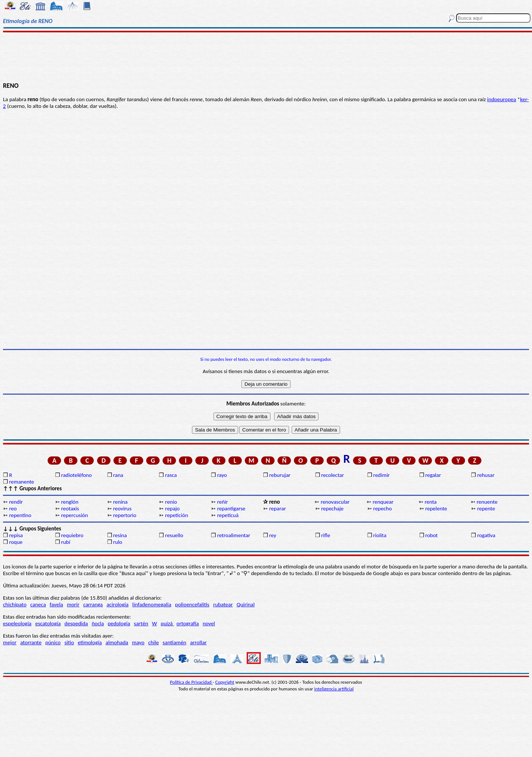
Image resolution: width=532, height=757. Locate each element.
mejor (10, 642)
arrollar (198, 642)
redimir (381, 475)
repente (486, 509)
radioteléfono (76, 475)
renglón (70, 502)
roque (16, 542)
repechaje (332, 509)
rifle (326, 535)
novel (209, 623)
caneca (38, 604)
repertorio (125, 515)
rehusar (486, 475)
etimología (90, 642)
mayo (138, 642)
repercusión (74, 515)
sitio (69, 642)
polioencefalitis (192, 604)
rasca (171, 475)
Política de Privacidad (191, 682)
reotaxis (70, 509)
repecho (382, 509)
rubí (65, 542)
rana (118, 475)
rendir (16, 502)
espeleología (17, 623)
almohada (117, 642)
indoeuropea (501, 99)
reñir (223, 502)
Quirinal (246, 604)
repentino (20, 515)
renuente (487, 502)
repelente (436, 509)
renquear (383, 502)
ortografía (188, 623)
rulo (118, 542)
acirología (117, 604)
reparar (277, 509)
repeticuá (228, 515)
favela (57, 604)
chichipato (15, 604)
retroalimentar (234, 535)
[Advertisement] (266, 57)
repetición (177, 515)
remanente (21, 482)
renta (431, 502)
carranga (93, 604)
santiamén (174, 642)
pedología (119, 623)
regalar (433, 475)
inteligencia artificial (334, 689)
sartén (141, 623)
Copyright (225, 682)
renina (120, 502)
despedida (76, 623)
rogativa (486, 535)
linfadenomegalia (152, 604)
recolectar (332, 475)
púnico (53, 642)
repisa (16, 535)
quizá (167, 623)
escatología (48, 623)
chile (153, 642)
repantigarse (231, 509)
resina (120, 535)
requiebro (72, 535)
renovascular (335, 502)
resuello (174, 535)
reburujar (280, 475)
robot (432, 535)
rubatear (223, 604)
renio (171, 502)
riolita (380, 535)
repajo (172, 509)
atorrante (31, 642)
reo (13, 509)
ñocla (98, 623)
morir (73, 604)
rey (273, 535)
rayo (222, 475)
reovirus (122, 509)
